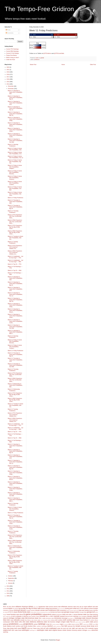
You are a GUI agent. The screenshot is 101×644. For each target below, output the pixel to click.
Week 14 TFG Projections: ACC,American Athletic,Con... (15, 247)
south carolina (16, 626)
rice (51, 624)
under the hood (61, 628)
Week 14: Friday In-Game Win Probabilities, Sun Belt (15, 188)
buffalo (75, 609)
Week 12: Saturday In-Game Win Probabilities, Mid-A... (15, 500)
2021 (8, 70)
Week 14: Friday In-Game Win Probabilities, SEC (15, 149)
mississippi (64, 618)
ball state (95, 607)
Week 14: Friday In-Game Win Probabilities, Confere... (15, 183)
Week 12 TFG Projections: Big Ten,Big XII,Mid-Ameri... (15, 557)
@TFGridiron (47, 53)
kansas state (82, 614)
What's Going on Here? (13, 58)
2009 (8, 596)
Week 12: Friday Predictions (15, 513)
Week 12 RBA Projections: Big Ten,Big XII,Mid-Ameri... (15, 562)
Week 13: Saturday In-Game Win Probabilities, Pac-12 (15, 294)
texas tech (14, 628)
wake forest (18, 630)
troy (31, 628)
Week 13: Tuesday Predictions (13, 410)
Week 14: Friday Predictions (15, 198)
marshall (56, 616)
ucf (44, 628)
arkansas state (72, 607)
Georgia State (83, 612)
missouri (89, 618)
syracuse (70, 626)
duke (80, 610)
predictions (37, 60)
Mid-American (30, 618)
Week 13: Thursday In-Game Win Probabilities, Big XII (15, 354)
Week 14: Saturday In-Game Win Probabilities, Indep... (15, 119)
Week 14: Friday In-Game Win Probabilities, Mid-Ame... (15, 194)
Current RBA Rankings (12, 51)
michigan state (20, 618)
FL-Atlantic (15, 612)
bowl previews (53, 609)
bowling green (69, 609)
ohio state (26, 622)
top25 (24, 628)
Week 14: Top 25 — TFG (15, 264)
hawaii (8, 615)
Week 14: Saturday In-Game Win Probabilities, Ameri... (15, 130)
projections (28, 624)
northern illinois (94, 620)
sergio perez (86, 624)
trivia (28, 628)
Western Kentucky (72, 630)
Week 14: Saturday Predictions (13, 145)
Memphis (90, 616)
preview (21, 624)
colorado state (44, 610)
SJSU (91, 624)
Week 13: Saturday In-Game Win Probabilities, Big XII (15, 284)
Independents (47, 614)
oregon (58, 622)
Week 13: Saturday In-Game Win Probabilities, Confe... (15, 321)
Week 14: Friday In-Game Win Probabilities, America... (15, 178)
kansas (76, 615)
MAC (52, 616)
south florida (24, 626)
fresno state (61, 612)
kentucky (95, 615)
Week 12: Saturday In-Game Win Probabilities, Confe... (15, 489)
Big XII (31, 608)
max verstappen (83, 616)
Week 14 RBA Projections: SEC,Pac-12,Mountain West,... (15, 222)
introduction (59, 615)
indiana (54, 615)
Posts (8, 30)
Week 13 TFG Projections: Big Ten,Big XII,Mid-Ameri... (15, 395)
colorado (37, 610)
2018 (8, 74)
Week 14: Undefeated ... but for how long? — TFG (15, 257)
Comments (10, 33)
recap (48, 624)
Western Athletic (62, 630)
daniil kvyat (76, 610)
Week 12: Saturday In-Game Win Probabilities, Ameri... (15, 483)
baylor (10, 608)
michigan (12, 618)
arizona (51, 607)
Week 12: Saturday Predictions (13, 504)
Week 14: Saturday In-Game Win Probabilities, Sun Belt (15, 141)
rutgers (62, 624)
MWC (9, 620)
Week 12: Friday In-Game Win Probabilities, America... (15, 509)
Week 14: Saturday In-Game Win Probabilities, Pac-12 (15, 108)
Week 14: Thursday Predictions (13, 212)
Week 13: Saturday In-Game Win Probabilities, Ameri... (15, 316)
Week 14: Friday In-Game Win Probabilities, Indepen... (15, 167)
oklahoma (33, 622)
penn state (90, 622)
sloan (94, 624)
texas (89, 626)
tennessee (83, 626)
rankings (42, 624)
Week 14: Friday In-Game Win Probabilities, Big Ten (15, 162)
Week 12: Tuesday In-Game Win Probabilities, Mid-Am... (15, 568)
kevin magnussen (7, 616)
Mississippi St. (71, 618)
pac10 (77, 622)
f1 (8, 612)
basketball (6, 609)
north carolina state (69, 620)
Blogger (58, 640)
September (11, 578)
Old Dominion (51, 622)
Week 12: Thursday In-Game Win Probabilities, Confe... (15, 527)
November (11, 89)
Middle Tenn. (38, 618)
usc (70, 628)
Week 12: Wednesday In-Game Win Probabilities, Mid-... (15, 547)
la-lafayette (18, 616)
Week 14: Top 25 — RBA (15, 270)
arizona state (57, 607)
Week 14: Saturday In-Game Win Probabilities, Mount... (15, 124)
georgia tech (91, 612)
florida (20, 612)
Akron (13, 607)
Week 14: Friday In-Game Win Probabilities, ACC (15, 153)
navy (12, 620)
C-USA (81, 609)
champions (6, 610)
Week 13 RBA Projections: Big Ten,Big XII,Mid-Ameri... (15, 400)
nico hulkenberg (44, 620)
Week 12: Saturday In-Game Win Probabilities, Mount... (15, 478)
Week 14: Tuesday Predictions (13, 242)
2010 (8, 593)
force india (48, 612)
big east (21, 609)
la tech (13, 616)
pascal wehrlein (82, 622)
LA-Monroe (25, 616)
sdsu (70, 624)
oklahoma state (42, 622)
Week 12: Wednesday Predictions (14, 552)
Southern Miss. (32, 626)
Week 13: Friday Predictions (15, 351)
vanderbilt (91, 628)
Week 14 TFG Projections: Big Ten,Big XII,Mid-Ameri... (15, 227)
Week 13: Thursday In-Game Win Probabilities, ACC (15, 360)
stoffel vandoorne (57, 626)
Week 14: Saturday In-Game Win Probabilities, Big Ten (15, 114)
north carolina (59, 620)
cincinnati (17, 610)
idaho (18, 615)
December (11, 86)
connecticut (63, 610)
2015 (8, 82)
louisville (42, 616)
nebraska (17, 620)
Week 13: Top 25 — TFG (15, 432)
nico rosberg (51, 620)
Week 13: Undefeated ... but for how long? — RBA (15, 428)
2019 (8, 72)
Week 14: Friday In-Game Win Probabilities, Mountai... (15, 172)
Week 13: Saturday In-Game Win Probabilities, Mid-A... (15, 332)
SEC (81, 624)
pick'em (96, 622)
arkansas (64, 607)
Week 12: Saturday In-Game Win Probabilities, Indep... (15, 473)
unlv (67, 628)
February (11, 581)
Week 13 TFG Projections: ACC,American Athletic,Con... (15, 415)
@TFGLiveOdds (59, 53)
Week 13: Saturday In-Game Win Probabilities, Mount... (15, 311)
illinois (21, 615)
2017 (8, 77)
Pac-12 (72, 622)
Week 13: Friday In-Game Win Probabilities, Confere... (15, 347)
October (10, 576)
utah (73, 628)
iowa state (69, 615)
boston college (45, 609)
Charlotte (11, 610)
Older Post (93, 65)
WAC (13, 630)
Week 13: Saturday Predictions (13, 337)
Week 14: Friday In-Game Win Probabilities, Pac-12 (15, 157)
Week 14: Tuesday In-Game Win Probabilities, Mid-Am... (15, 238)
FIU (10, 612)
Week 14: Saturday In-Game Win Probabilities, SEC (15, 92)
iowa (64, 614)
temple (78, 626)
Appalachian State (44, 607)
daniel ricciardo (70, 610)
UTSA (86, 628)
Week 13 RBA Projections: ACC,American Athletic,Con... (15, 420)
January (10, 583)
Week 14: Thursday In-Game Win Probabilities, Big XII (15, 207)
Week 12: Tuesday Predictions (13, 572)
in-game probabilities (33, 614)
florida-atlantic (34, 612)
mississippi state (80, 618)
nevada (22, 620)
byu (78, 609)
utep (83, 628)
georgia (67, 612)
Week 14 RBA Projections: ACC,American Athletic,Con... (15, 252)
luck (49, 616)
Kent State (90, 615)
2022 (8, 67)
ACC (5, 607)
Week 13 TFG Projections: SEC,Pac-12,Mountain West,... (15, 375)
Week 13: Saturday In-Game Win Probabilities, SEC (15, 278)
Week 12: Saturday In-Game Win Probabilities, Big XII (15, 451)
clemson (23, 610)
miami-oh (6, 618)
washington (26, 630)
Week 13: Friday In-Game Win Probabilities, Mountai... (15, 341)
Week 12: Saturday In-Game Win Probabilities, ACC (15, 457)
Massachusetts (69, 616)
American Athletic (28, 607)
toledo (19, 628)
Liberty (38, 616)
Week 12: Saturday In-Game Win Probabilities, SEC (15, 446)
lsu (47, 616)
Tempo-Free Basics (11, 55)
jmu (73, 615)
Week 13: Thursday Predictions (13, 370)
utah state (78, 628)
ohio (20, 622)
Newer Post (33, 65)
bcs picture (16, 609)
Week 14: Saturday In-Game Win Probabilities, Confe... (15, 135)
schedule (66, 624)
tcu (74, 626)
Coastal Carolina (30, 610)
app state (36, 607)
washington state (43, 630)
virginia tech (7, 630)
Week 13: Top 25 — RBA (15, 438)
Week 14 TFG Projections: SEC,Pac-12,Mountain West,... (15, 216)
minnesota (58, 618)
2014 (8, 84)
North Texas (80, 620)
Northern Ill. (87, 620)
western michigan (82, 630)
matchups (76, 616)
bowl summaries (61, 609)
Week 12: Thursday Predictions (13, 532)
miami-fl (95, 616)
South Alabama (7, 626)
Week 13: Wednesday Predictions (14, 390)
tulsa (38, 628)
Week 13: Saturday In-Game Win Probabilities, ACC (15, 289)
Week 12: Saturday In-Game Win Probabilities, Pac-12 (15, 462)
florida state (26, 612)
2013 (8, 586)
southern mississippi (42, 626)
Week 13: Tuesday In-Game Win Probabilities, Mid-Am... (15, 405)
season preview (75, 624)
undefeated (53, 628)
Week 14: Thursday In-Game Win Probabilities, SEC (15, 202)
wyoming (6, 632)
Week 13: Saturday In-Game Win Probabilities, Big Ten (15, 300)
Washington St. (33, 630)
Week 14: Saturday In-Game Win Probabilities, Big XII (15, 98)
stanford (50, 626)
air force (9, 607)
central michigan (93, 609)
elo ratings (5, 612)
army (78, 607)
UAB (41, 628)
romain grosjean (56, 624)
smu (97, 624)
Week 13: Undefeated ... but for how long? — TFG (15, 425)
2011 (8, 591)
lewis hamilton (32, 616)
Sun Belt (64, 626)
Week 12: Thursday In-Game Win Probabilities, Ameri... (15, 522)
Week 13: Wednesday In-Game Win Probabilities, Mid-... (15, 385)
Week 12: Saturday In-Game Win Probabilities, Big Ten (15, 467)
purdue (36, 624)
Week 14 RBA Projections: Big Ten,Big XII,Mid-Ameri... (15, 232)
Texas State (6, 628)
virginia (96, 628)
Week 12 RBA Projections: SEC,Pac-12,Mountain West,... (15, 542)
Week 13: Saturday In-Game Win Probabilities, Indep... (15, 305)
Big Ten (26, 608)
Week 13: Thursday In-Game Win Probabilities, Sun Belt (15, 365)
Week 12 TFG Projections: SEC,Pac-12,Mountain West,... (15, 537)
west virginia (53, 630)
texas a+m (94, 626)
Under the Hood (11, 60)
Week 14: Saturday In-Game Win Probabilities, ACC (15, 103)
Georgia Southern (74, 612)
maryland (62, 616)
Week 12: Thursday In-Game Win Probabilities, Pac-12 (15, 517)
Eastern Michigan (94, 610)
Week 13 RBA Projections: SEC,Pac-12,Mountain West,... (15, 380)
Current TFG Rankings (12, 49)
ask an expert (83, 607)
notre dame (15, 622)
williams (89, 630)
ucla (47, 628)
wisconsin (95, 630)
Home (63, 65)
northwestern (7, 622)
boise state (37, 608)
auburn (90, 607)
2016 (8, 79)
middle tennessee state (48, 618)
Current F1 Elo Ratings (12, 53)
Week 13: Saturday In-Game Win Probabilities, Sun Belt (15, 327)
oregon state (65, 622)
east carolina (85, 610)
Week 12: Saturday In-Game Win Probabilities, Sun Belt (15, 494)
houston (13, 614)
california (86, 609)
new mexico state (36, 620)
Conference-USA (54, 610)
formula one (54, 612)
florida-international (41, 612)
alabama (18, 607)
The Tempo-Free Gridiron (39, 9)
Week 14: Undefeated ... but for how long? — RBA (15, 261)
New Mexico (28, 620)
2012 (8, 589)
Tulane (35, 628)
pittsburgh (6, 624)
